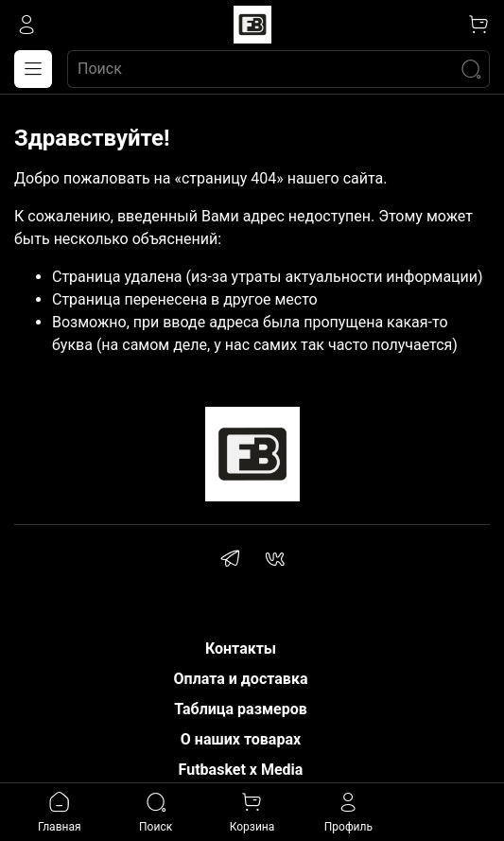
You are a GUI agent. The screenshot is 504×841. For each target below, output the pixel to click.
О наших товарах (241, 739)
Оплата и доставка (241, 679)
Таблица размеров (241, 709)
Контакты (241, 648)
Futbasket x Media (241, 770)
